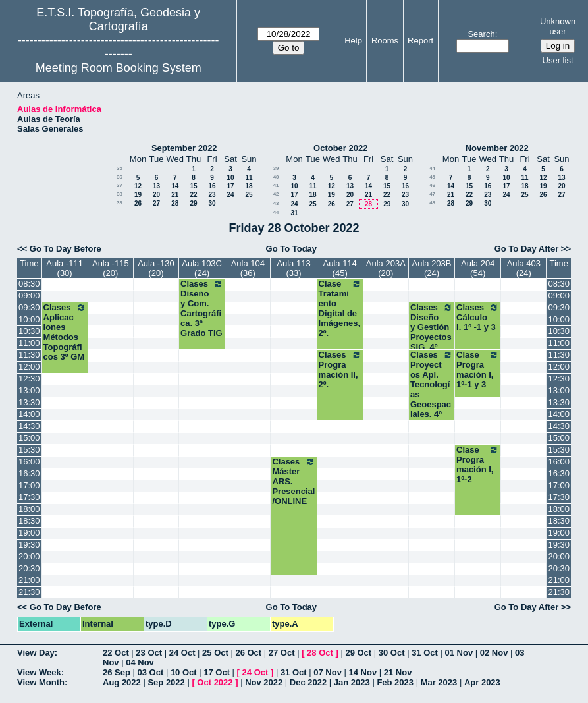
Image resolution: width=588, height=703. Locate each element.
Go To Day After (527, 249)
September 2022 (184, 148)
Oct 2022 (215, 682)
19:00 (29, 533)
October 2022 (340, 148)
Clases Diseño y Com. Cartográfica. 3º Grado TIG (202, 308)
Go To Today (292, 249)
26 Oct (248, 653)
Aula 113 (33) (293, 268)
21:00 (29, 580)
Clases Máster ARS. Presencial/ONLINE (293, 481)
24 (230, 195)
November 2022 (497, 148)
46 (432, 185)
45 (432, 177)
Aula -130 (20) (156, 268)
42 (276, 194)
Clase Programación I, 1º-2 (478, 464)
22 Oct (116, 653)
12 (138, 186)
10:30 (29, 331)
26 (138, 203)
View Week (39, 672)
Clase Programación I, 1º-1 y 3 (478, 370)
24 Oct (182, 653)
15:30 (29, 450)
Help (353, 41)
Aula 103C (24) (202, 268)
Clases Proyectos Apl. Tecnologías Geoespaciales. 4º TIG (432, 389)
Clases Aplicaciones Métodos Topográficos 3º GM (65, 332)
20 (156, 195)
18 (249, 186)
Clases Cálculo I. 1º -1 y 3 (478, 317)
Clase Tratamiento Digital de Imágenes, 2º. (340, 308)
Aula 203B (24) (432, 268)
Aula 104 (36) (248, 268)
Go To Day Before (66, 249)
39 (120, 203)
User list (558, 60)
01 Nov (459, 653)
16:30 (29, 473)
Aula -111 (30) (65, 268)
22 (193, 195)
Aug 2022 (122, 682)
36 (120, 177)
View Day (36, 653)
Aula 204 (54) (478, 268)
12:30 (29, 379)
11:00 (29, 343)
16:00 (29, 462)
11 (249, 178)
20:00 (29, 556)
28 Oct (320, 653)
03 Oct (151, 672)
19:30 (29, 545)
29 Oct (358, 653)
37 (120, 185)
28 (175, 203)
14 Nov (362, 672)
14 (175, 186)
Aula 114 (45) (340, 268)
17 (230, 186)
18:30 (29, 521)
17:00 (29, 485)
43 (276, 203)
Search (481, 34)
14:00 (29, 414)
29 (193, 203)
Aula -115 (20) (111, 268)
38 (120, 194)
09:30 (29, 307)
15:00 (29, 438)
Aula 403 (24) (524, 268)
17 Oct (217, 672)
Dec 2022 (308, 682)
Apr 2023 (482, 682)
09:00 (29, 295)
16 (212, 186)
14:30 (29, 426)
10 (230, 178)
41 (276, 185)
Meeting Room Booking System (119, 68)
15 (193, 186)
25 (249, 195)
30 (212, 203)
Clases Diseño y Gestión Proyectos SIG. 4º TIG (432, 332)
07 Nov (328, 672)
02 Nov (494, 653)
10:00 (29, 319)
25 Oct (215, 653)
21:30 (29, 592)
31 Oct (425, 653)
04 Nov (140, 662)
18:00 (29, 509)
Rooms (385, 41)
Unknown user (558, 26)
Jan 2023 (352, 682)
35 (120, 168)
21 (175, 195)
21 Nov (398, 672)
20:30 (29, 568)
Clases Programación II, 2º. (340, 370)
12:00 (29, 367)
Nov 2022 (264, 682)
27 (156, 203)
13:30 (29, 402)
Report (420, 41)
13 (156, 186)
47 (432, 194)
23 (212, 195)
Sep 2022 (166, 682)
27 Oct (282, 653)
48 (432, 203)
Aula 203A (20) (386, 268)
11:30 (29, 355)
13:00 (29, 390)
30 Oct (392, 653)
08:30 (29, 284)
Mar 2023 (439, 682)
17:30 (29, 497)
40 (276, 177)
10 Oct (184, 672)
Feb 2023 (395, 682)
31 (294, 213)
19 (138, 195)
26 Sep (117, 672)
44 (276, 212)
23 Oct (149, 653)
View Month (41, 682)
